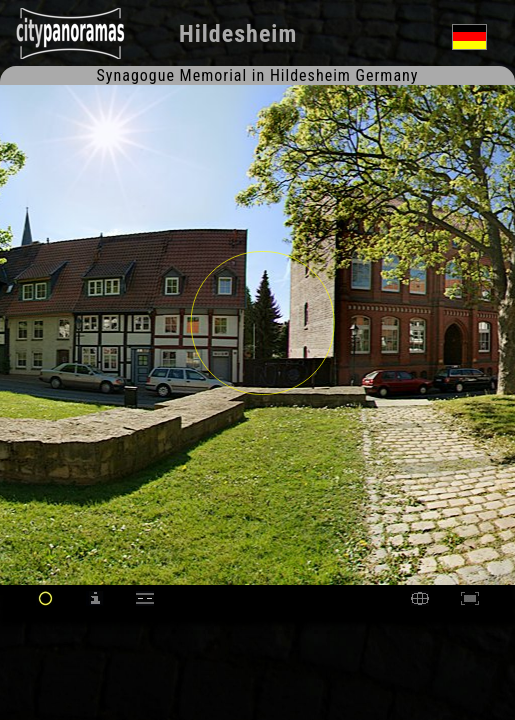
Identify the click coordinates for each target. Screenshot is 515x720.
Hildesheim (238, 34)
